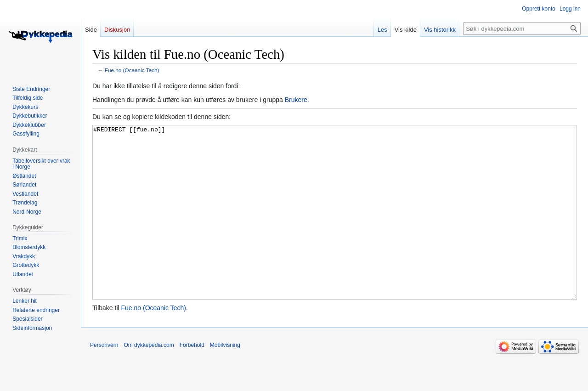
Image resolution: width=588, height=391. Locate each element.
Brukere (296, 100)
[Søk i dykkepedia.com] (522, 28)
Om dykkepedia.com (149, 380)
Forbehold (192, 380)
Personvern (104, 380)
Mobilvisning (225, 380)
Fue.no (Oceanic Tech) (132, 70)
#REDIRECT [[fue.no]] (335, 229)
